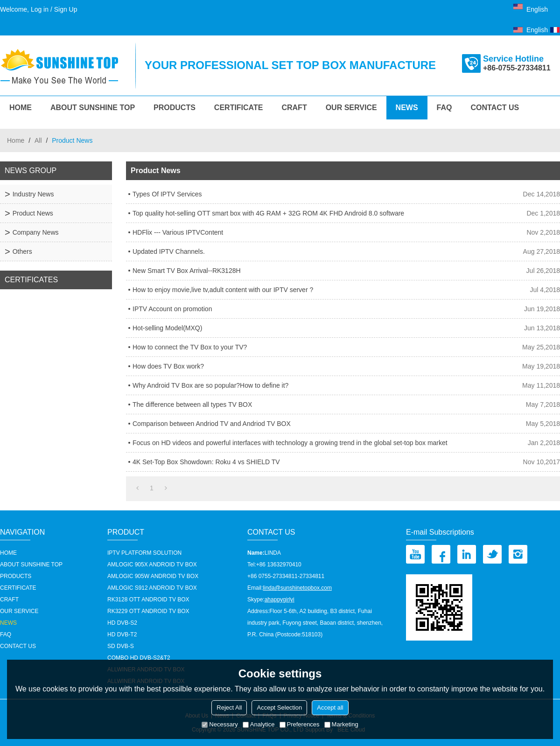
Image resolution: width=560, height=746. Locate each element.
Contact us (495, 108)
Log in (40, 9)
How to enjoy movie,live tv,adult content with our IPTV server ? (223, 290)
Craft (294, 108)
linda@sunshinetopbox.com (297, 588)
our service (351, 108)
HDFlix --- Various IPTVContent (178, 232)
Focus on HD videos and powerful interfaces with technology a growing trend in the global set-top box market (290, 443)
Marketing (341, 724)
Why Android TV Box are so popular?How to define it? (210, 385)
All (38, 140)
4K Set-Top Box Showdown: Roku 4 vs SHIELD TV (206, 462)
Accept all (330, 708)
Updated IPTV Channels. (169, 251)
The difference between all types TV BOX (192, 404)
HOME (21, 108)
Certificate (239, 108)
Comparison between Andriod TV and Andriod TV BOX (212, 424)
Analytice (259, 724)
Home (16, 140)
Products (175, 108)
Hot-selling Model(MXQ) (167, 328)
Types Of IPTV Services (167, 194)
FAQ (444, 108)
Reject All (229, 708)
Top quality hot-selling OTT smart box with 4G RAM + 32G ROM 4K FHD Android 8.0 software (268, 213)
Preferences (300, 724)
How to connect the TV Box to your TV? (190, 347)
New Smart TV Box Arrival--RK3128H (187, 271)
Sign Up (66, 9)
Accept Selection (279, 708)
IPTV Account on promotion (172, 309)
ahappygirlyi (280, 600)
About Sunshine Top (93, 108)
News (407, 108)
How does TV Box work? (168, 366)
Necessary (220, 724)
